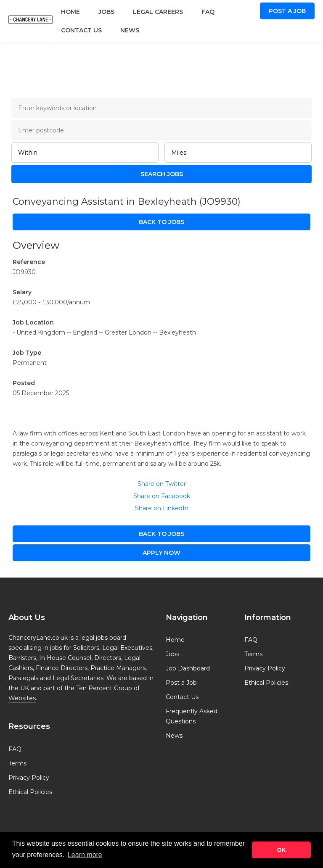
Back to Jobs (161, 222)
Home (70, 12)
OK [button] (281, 850)
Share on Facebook (162, 496)
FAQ (208, 12)
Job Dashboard (188, 668)
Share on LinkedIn (162, 508)
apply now (161, 553)
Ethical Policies (30, 792)
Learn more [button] (85, 855)
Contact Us (81, 30)
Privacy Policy (29, 778)
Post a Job (287, 11)
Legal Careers (158, 12)
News (130, 30)
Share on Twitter (162, 484)
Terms (17, 763)
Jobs (106, 12)
